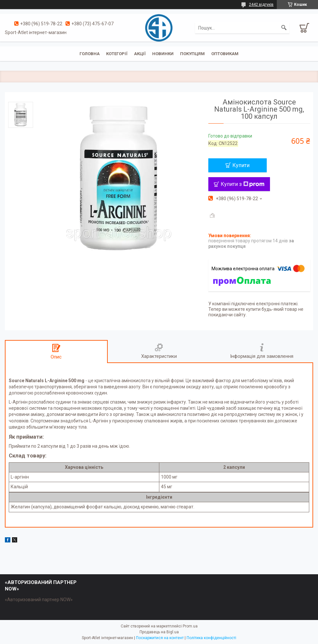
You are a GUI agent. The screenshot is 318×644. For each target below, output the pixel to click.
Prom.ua (190, 626)
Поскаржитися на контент (160, 638)
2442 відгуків (261, 5)
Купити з (243, 184)
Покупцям (192, 54)
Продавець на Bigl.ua (159, 632)
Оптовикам (225, 54)
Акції (140, 54)
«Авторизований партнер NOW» (39, 600)
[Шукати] (284, 28)
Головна (90, 54)
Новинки (163, 54)
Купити (241, 165)
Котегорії (117, 54)
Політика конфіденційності (211, 638)
